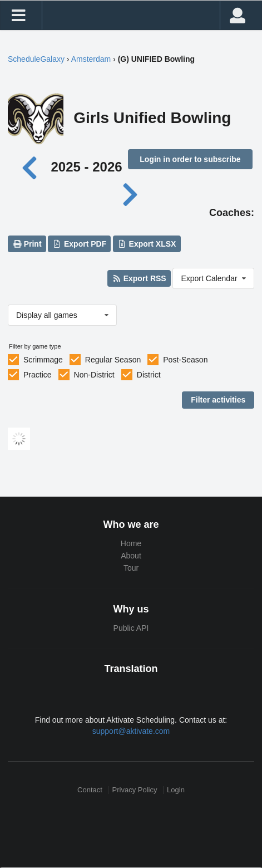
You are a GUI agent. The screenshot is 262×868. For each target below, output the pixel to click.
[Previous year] (33, 167)
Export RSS (139, 278)
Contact (90, 790)
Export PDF (80, 244)
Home (131, 543)
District (149, 375)
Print (27, 244)
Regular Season (113, 360)
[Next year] (131, 193)
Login (176, 790)
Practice (38, 375)
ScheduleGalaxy (36, 59)
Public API (131, 628)
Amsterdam (91, 59)
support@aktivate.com (131, 731)
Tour (131, 568)
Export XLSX (147, 244)
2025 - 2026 (86, 167)
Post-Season (185, 360)
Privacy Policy (135, 790)
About (131, 556)
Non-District (94, 375)
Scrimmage (43, 360)
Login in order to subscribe (190, 159)
